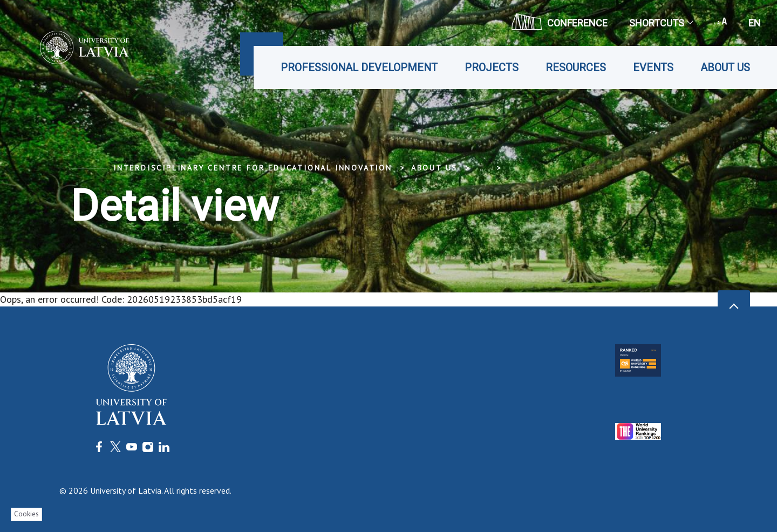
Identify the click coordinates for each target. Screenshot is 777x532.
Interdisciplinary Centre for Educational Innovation (253, 168)
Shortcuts (661, 23)
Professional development (359, 67)
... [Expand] (483, 168)
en (755, 23)
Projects (492, 67)
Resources (576, 67)
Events (653, 67)
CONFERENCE (560, 22)
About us (725, 67)
